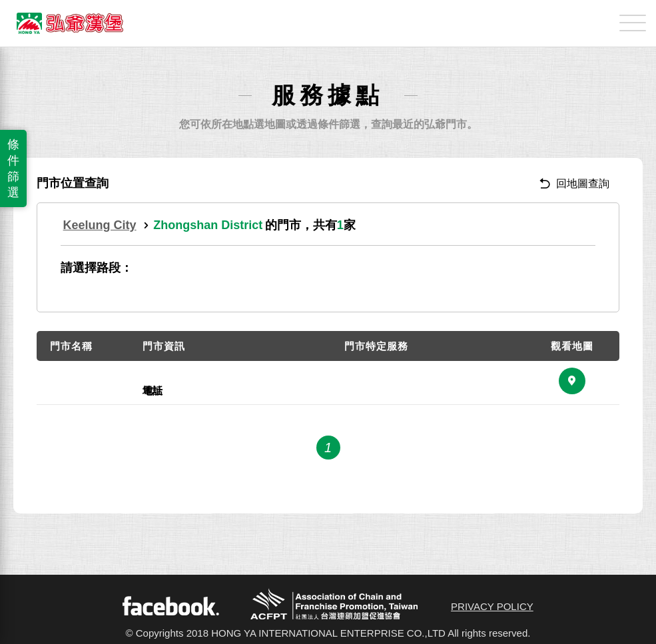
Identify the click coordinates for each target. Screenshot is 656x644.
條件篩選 (13, 168)
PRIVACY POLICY (492, 606)
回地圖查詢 (574, 183)
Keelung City (100, 225)
